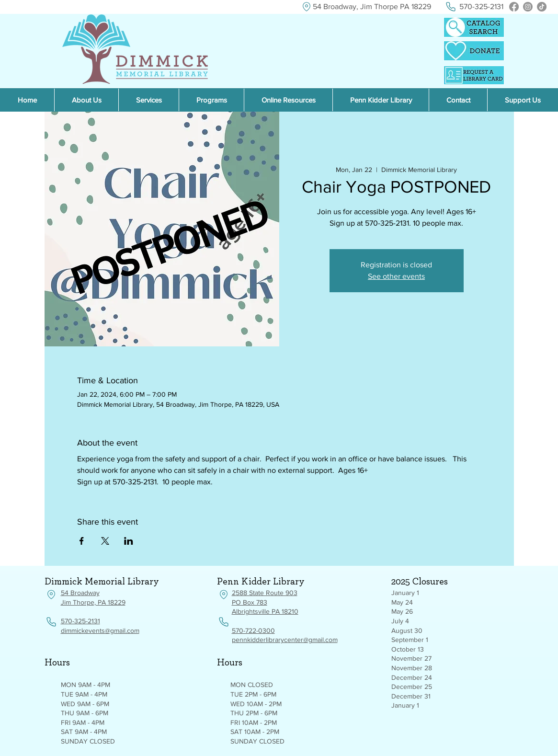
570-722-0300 (253, 630)
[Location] (307, 7)
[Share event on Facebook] (82, 541)
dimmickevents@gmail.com (100, 630)
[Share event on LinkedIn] (129, 541)
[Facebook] (514, 7)
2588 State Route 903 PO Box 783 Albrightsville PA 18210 (265, 602)
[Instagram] (528, 7)
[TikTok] (542, 7)
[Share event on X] (105, 541)
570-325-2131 (80, 621)
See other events (396, 276)
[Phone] (451, 7)
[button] (288, 100)
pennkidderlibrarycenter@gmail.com (285, 640)
